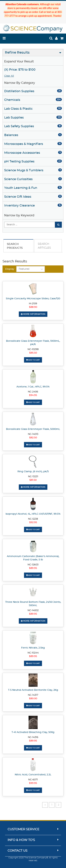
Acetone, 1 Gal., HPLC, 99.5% (33, 387)
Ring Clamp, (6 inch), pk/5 (33, 472)
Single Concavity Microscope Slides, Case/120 (33, 299)
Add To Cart (33, 360)
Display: (10, 269)
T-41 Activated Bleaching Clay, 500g (33, 732)
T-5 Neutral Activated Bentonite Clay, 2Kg (33, 690)
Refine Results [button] (17, 53)
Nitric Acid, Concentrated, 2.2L (33, 775)
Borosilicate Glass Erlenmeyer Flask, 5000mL (33, 429)
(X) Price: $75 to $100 (20, 70)
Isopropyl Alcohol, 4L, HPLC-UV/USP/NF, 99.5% (33, 514)
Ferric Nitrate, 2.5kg (33, 648)
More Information (33, 314)
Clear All (9, 76)
